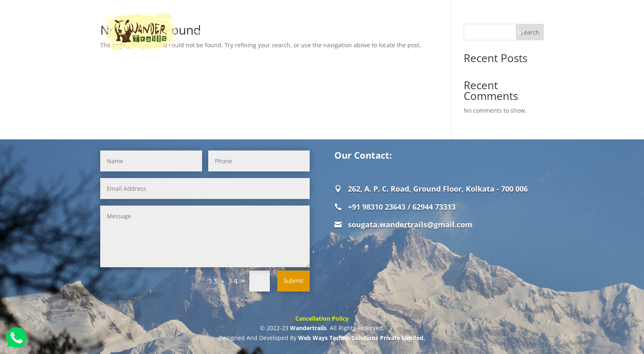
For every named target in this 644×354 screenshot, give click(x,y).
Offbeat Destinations (342, 32)
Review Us (469, 32)
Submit (293, 280)
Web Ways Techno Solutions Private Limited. (362, 338)
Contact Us (508, 32)
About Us (232, 32)
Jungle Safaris (274, 32)
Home (201, 32)
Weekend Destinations (413, 32)
